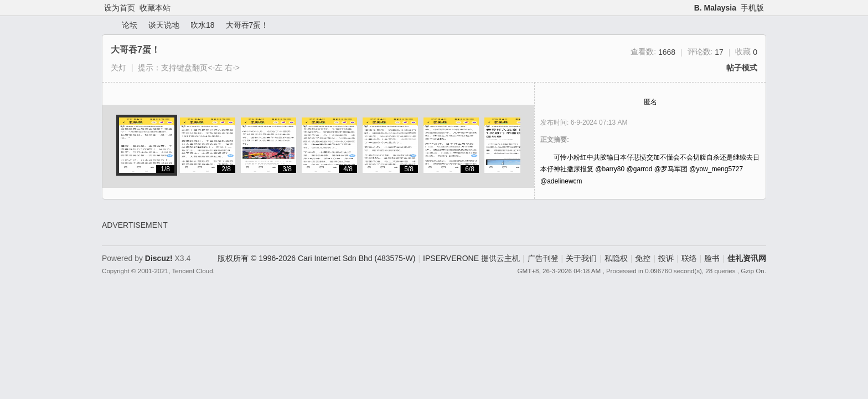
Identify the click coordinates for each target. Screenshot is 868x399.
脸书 (712, 258)
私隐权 (616, 258)
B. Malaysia (715, 8)
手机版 (752, 8)
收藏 (746, 52)
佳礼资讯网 (106, 25)
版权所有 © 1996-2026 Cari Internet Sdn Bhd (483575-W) (316, 258)
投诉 (666, 258)
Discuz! (159, 258)
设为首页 (120, 8)
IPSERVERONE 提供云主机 (471, 258)
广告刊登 (543, 258)
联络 (689, 258)
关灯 (118, 68)
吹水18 (203, 25)
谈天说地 (164, 25)
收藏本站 (155, 8)
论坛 (130, 25)
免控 (643, 258)
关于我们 (581, 258)
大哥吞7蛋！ (247, 25)
